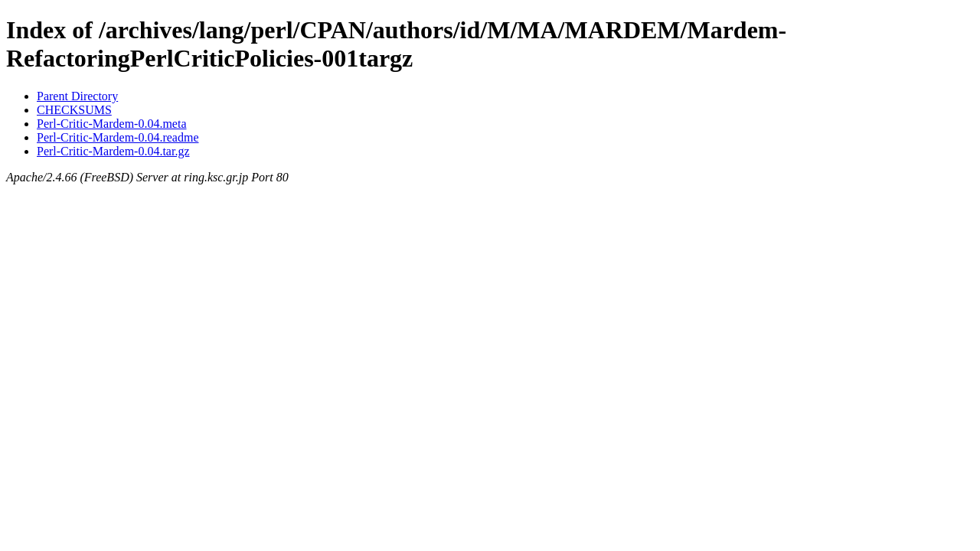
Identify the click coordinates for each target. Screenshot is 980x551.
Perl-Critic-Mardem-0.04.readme (118, 137)
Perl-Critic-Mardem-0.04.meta (112, 124)
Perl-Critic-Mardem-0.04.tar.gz (113, 151)
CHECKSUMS (74, 110)
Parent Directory (77, 96)
